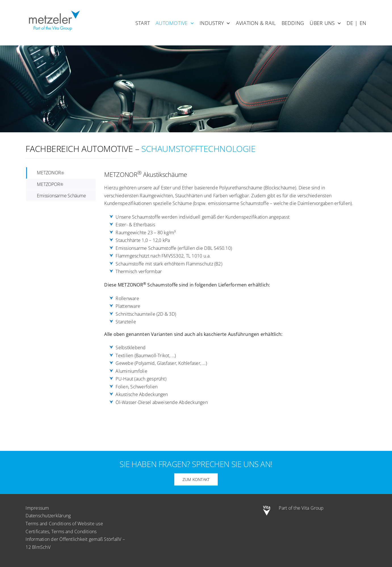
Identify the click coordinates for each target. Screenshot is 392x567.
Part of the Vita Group (301, 508)
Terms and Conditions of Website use (64, 524)
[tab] (61, 173)
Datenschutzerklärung (48, 516)
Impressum (37, 508)
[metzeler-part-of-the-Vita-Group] (54, 9)
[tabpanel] (231, 293)
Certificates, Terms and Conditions (61, 532)
